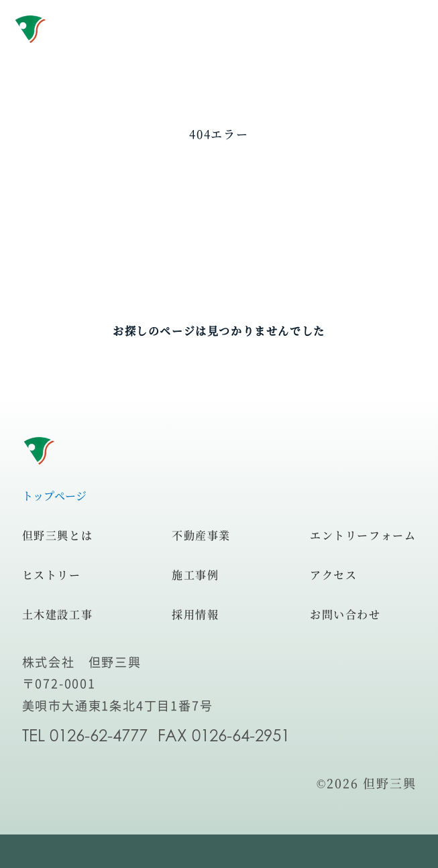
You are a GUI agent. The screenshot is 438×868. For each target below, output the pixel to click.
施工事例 (195, 575)
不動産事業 (201, 535)
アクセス (333, 575)
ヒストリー (52, 575)
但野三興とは (58, 535)
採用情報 (195, 614)
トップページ (54, 496)
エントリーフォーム (363, 535)
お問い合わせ (345, 614)
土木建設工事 (58, 614)
